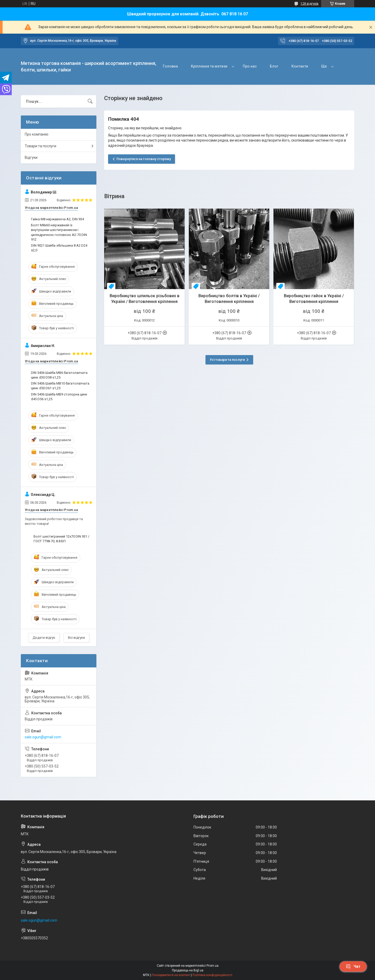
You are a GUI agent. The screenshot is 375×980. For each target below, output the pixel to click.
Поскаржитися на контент (171, 975)
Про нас (250, 66)
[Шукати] (90, 101)
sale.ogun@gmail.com (43, 737)
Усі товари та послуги (227, 360)
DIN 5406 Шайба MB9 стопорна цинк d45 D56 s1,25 (59, 397)
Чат (353, 966)
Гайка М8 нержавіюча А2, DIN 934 (57, 219)
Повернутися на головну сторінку (144, 159)
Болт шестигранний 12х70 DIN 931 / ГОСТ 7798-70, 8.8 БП (61, 539)
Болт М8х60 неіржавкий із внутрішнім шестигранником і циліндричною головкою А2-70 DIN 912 (59, 232)
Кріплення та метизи (209, 66)
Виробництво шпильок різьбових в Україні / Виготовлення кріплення (145, 299)
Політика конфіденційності (212, 975)
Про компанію (37, 134)
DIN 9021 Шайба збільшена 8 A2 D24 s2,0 (59, 248)
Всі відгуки (76, 638)
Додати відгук (44, 638)
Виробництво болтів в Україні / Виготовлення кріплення (229, 299)
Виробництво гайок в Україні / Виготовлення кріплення (314, 299)
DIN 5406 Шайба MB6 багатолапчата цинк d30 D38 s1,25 (59, 375)
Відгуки (31, 157)
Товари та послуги (40, 146)
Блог (274, 66)
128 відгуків (310, 4)
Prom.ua (213, 966)
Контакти (300, 66)
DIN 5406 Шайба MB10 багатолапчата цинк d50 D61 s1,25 (60, 386)
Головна (170, 66)
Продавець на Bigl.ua (188, 970)
